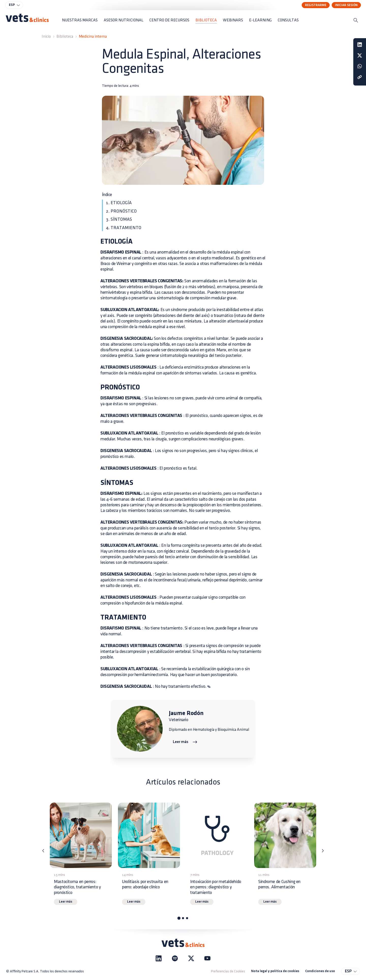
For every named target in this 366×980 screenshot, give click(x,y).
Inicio (46, 37)
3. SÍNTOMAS (119, 219)
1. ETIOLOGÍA (119, 203)
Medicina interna (93, 37)
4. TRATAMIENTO (124, 228)
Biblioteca (65, 37)
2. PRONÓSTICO (121, 211)
